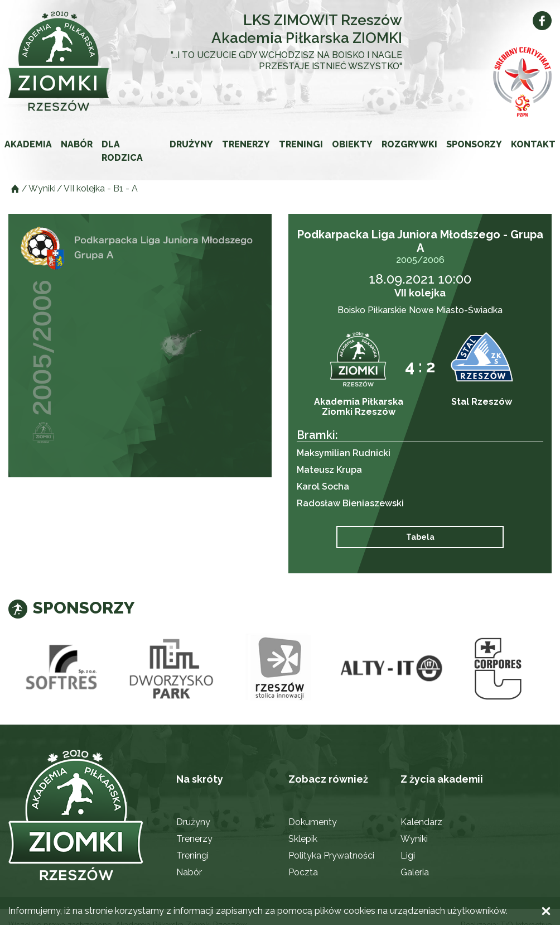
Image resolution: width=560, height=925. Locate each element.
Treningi (301, 144)
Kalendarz (421, 822)
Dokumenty (313, 822)
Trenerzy (246, 144)
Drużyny (191, 144)
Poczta (303, 872)
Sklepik (303, 839)
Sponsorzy (474, 144)
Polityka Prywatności (331, 855)
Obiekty (352, 144)
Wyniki (414, 839)
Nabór (77, 144)
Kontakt (533, 144)
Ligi (408, 855)
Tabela (420, 537)
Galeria (415, 872)
